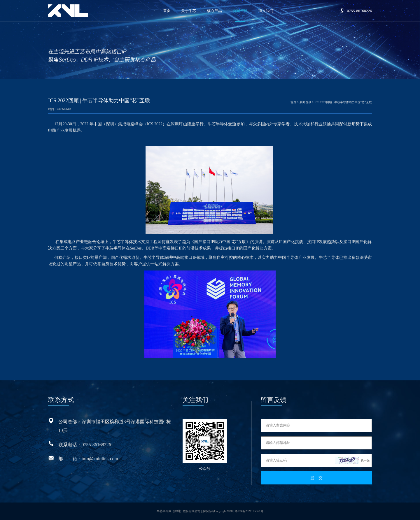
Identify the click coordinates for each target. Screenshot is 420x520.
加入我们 (266, 11)
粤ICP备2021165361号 (249, 511)
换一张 (365, 460)
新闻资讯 (240, 11)
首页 (167, 11)
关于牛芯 (189, 11)
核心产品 (214, 11)
